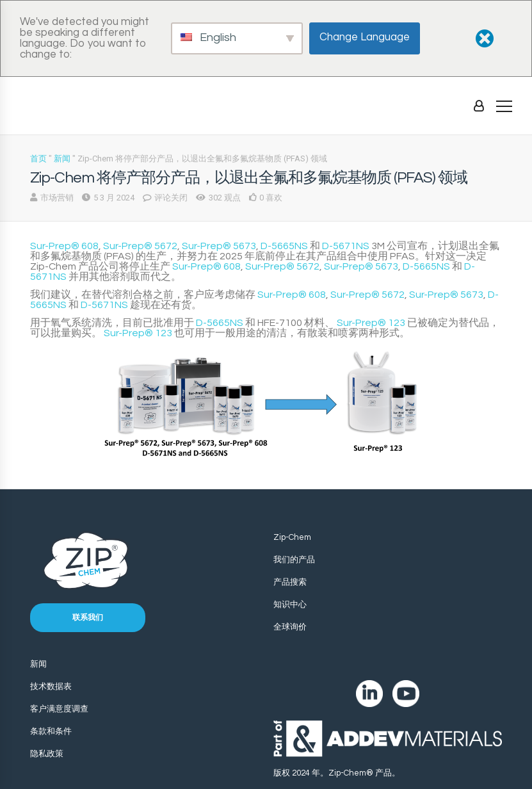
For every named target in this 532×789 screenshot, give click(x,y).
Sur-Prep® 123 (371, 323)
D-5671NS (346, 246)
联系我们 (88, 618)
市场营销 (57, 198)
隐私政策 (47, 754)
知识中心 (290, 605)
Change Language (365, 37)
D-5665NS (284, 246)
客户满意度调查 (59, 709)
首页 (38, 159)
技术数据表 (51, 687)
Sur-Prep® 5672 (140, 246)
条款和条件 (51, 731)
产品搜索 (290, 582)
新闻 (62, 159)
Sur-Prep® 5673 (219, 246)
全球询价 (290, 627)
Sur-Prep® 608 (64, 246)
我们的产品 (294, 560)
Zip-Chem (292, 537)
